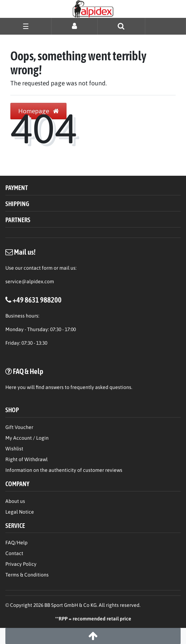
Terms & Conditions (27, 575)
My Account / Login (27, 438)
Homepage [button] (38, 111)
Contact (14, 553)
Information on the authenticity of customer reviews (64, 470)
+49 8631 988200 (37, 300)
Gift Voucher (19, 427)
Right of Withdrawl (26, 459)
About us (15, 501)
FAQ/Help (16, 543)
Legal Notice (20, 512)
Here (11, 387)
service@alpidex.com (30, 281)
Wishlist (14, 449)
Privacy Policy (21, 564)
